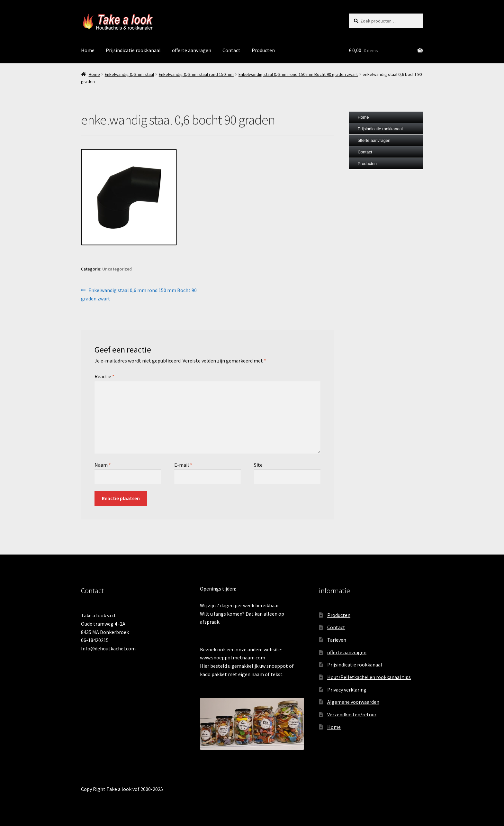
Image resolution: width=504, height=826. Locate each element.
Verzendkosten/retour (352, 714)
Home (88, 50)
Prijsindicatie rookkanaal (133, 50)
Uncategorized (117, 269)
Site (258, 465)
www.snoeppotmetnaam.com (233, 657)
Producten (263, 50)
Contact (231, 50)
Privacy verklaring (347, 690)
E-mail (183, 465)
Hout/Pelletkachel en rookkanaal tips (369, 677)
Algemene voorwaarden (353, 702)
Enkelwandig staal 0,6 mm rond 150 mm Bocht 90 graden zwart (298, 74)
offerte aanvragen (192, 50)
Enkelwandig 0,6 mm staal (129, 74)
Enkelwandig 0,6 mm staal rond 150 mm (196, 74)
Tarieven (337, 640)
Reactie (104, 376)
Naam (103, 465)
